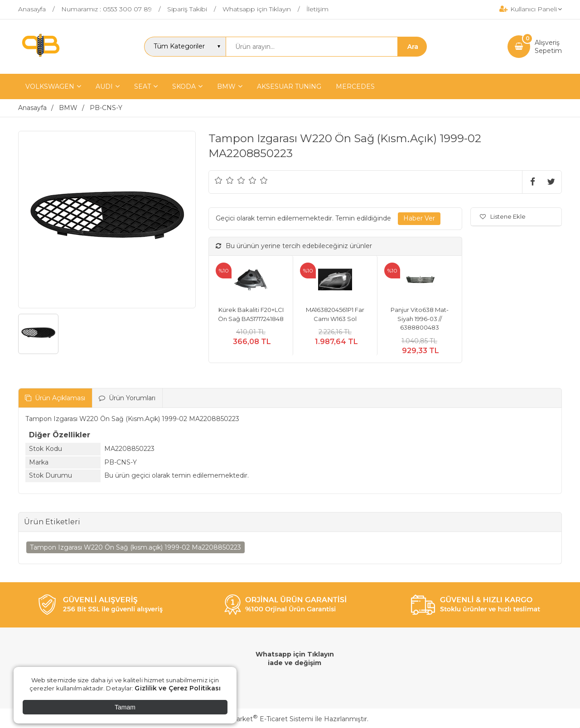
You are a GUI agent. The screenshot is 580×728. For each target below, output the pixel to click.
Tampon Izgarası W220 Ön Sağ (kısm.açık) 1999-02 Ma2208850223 (135, 547)
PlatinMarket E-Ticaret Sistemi (263, 719)
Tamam (125, 707)
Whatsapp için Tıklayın (295, 654)
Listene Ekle (503, 216)
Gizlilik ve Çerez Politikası (178, 688)
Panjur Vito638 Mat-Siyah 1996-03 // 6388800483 (420, 318)
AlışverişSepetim (548, 47)
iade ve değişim (295, 663)
